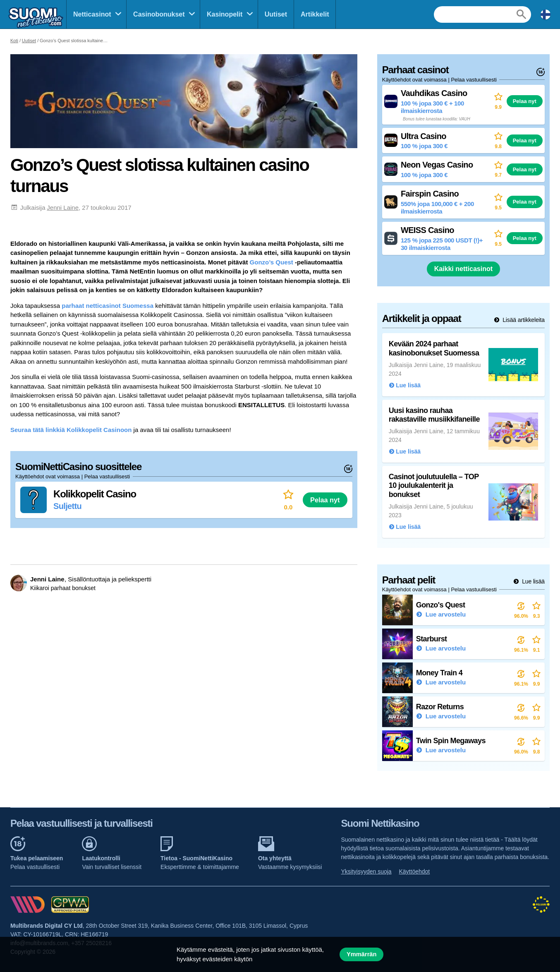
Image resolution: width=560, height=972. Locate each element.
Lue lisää (532, 581)
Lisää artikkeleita (523, 320)
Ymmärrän (361, 954)
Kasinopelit (225, 14)
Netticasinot (92, 14)
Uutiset (276, 14)
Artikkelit (315, 14)
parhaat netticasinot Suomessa (108, 306)
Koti (14, 41)
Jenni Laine (63, 208)
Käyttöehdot (415, 871)
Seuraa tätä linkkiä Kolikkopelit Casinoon (71, 430)
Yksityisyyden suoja (366, 871)
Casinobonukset (159, 14)
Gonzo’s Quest (272, 262)
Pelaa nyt (325, 500)
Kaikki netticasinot (463, 269)
